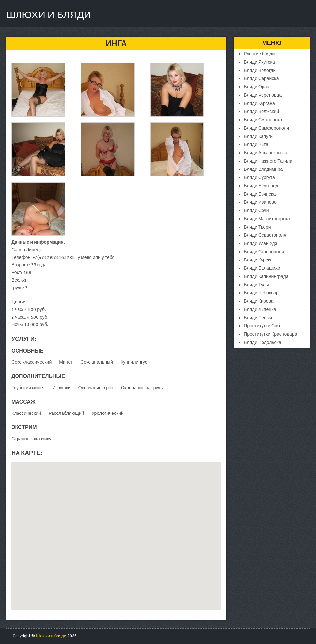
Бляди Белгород (261, 186)
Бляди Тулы (256, 285)
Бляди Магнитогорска (267, 219)
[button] (116, 530)
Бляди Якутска (259, 62)
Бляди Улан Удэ (261, 244)
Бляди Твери (257, 227)
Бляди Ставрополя (264, 252)
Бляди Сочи (256, 211)
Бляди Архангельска (265, 153)
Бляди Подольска (263, 342)
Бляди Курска (258, 260)
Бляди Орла (257, 87)
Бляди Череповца (263, 95)
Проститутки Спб (262, 326)
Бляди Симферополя (266, 128)
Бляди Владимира (263, 169)
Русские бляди (259, 54)
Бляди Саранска (261, 79)
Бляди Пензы (258, 318)
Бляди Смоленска (263, 120)
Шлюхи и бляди (49, 15)
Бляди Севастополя (265, 235)
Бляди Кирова (259, 301)
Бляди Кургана (259, 103)
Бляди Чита (256, 145)
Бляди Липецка (260, 309)
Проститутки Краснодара (270, 334)
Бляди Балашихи (262, 268)
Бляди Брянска (260, 194)
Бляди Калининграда (266, 276)
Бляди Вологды (260, 70)
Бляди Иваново (260, 202)
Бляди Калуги (258, 136)
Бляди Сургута (259, 178)
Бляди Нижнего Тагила (268, 161)
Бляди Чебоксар (261, 293)
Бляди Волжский (261, 112)
